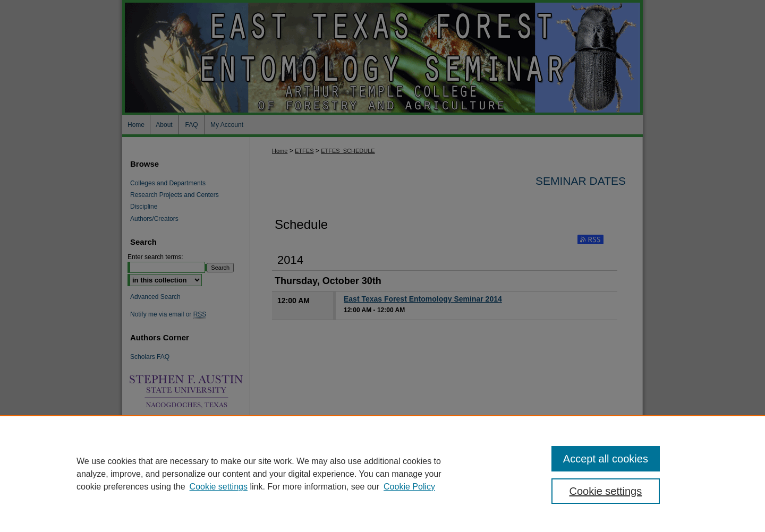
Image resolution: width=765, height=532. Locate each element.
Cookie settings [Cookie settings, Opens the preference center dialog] (606, 491)
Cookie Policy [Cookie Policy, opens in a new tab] (409, 487)
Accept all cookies (606, 459)
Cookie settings (219, 487)
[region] (382, 474)
